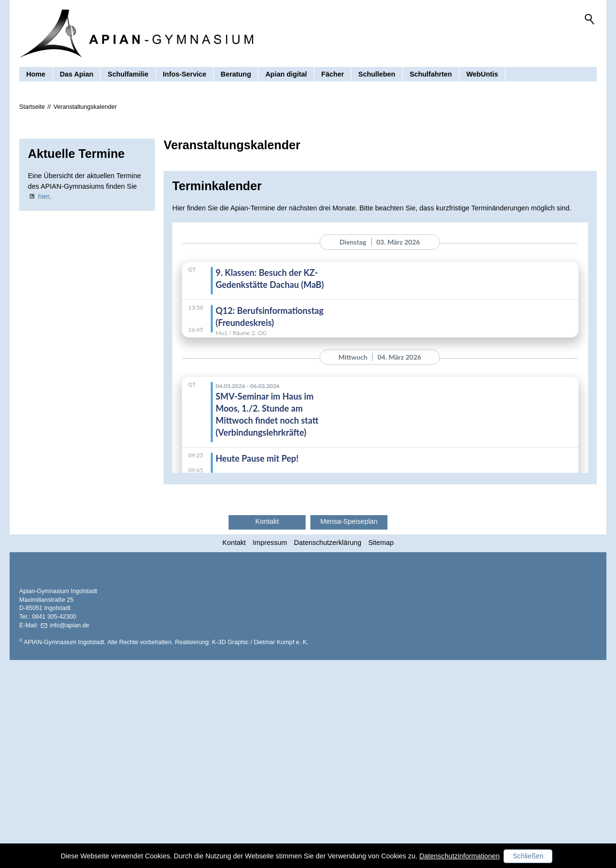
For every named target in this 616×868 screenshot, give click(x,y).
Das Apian (77, 74)
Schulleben (377, 74)
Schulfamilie (128, 74)
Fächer (333, 74)
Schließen (528, 856)
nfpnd (70, 833)
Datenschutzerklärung (328, 627)
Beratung (236, 74)
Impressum (270, 627)
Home (36, 74)
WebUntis (482, 74)
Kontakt (234, 627)
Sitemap (381, 627)
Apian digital (286, 74)
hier (44, 281)
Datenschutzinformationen (459, 856)
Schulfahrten (431, 74)
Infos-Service (184, 74)
